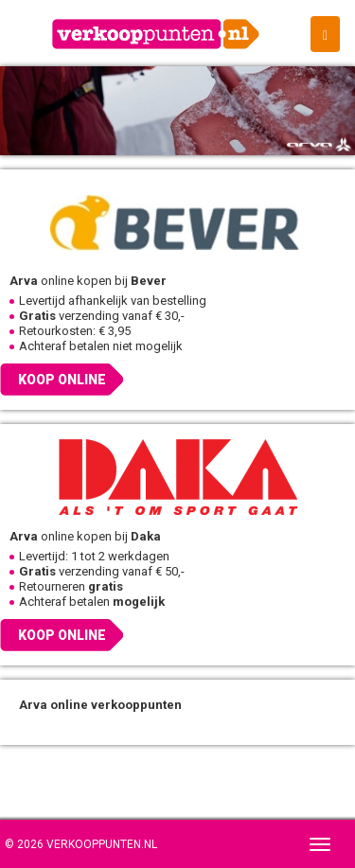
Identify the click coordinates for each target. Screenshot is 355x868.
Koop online (62, 380)
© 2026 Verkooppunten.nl (81, 844)
